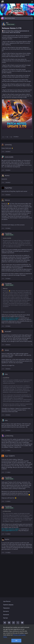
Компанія (6, 615)
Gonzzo (7, 350)
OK (16, 641)
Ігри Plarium (7, 601)
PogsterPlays (8, 188)
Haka (6, 374)
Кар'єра (5, 618)
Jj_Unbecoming (9, 436)
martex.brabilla (9, 157)
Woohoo (7, 176)
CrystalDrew (8, 233)
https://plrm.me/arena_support (10, 318)
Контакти (6, 611)
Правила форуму (8, 605)
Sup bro (7, 539)
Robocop (7, 200)
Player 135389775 (10, 456)
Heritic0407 (8, 332)
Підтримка (6, 608)
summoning (8, 145)
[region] (17, 634)
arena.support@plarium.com (10, 320)
